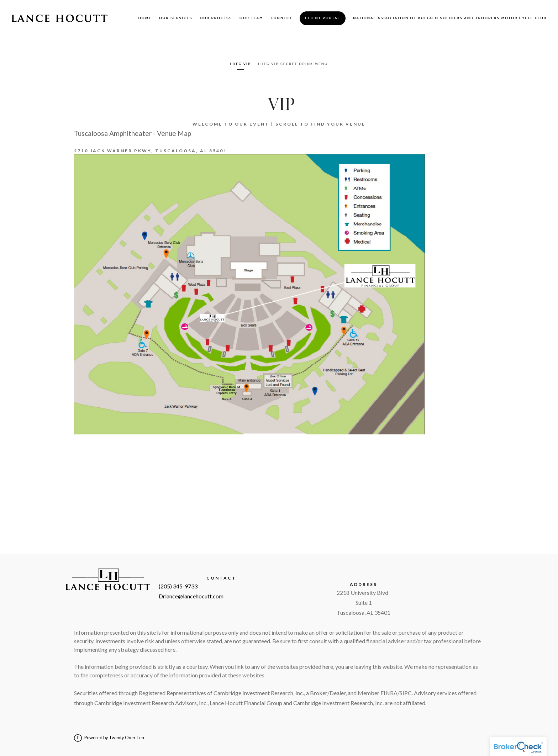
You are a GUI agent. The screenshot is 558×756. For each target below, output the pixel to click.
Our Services (176, 18)
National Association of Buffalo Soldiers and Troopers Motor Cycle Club (450, 18)
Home (145, 18)
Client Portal (322, 18)
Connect (281, 18)
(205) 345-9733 (178, 586)
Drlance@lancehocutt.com (191, 596)
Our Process (216, 18)
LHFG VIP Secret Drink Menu (293, 64)
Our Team (251, 18)
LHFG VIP (240, 64)
